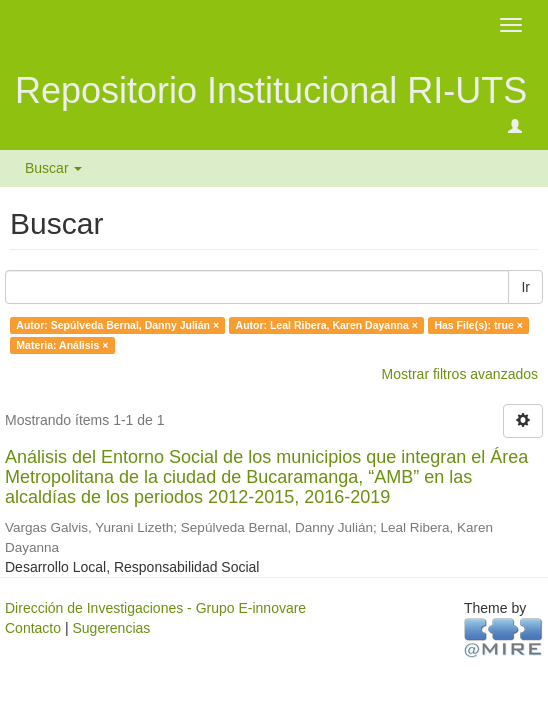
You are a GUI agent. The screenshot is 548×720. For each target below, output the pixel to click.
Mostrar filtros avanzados (460, 374)
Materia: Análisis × (62, 345)
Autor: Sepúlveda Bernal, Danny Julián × (117, 325)
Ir (525, 287)
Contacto (33, 628)
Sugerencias (111, 628)
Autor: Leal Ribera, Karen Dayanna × (327, 325)
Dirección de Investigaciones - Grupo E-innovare (155, 608)
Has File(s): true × (478, 325)
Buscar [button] (53, 168)
